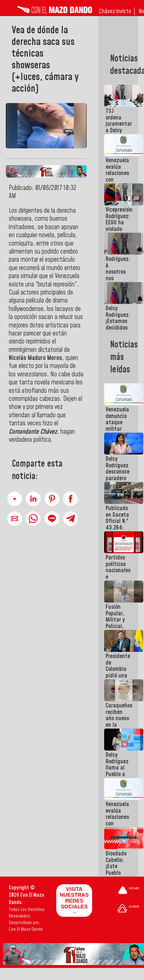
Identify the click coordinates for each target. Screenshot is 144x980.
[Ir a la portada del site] (129, 891)
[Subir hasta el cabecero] (128, 909)
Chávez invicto (115, 11)
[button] (15, 499)
